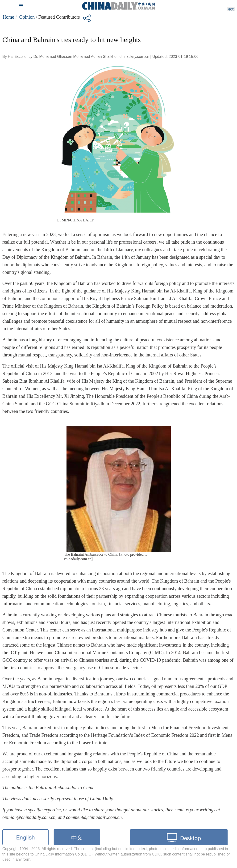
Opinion (27, 17)
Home (8, 17)
